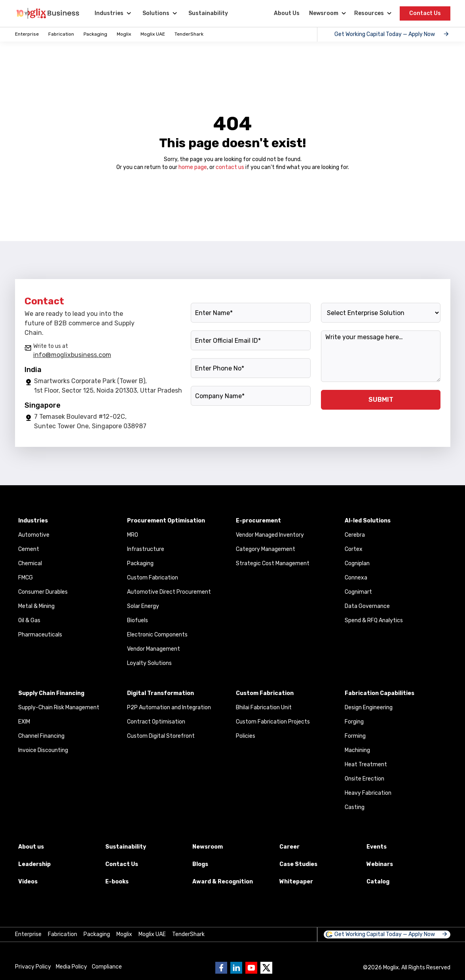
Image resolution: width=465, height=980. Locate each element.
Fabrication (61, 34)
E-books (117, 882)
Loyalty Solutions (149, 663)
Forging (354, 722)
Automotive (34, 535)
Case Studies (298, 864)
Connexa (356, 578)
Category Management (266, 549)
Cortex (354, 549)
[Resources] (372, 13)
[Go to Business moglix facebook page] (221, 968)
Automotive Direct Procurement (169, 592)
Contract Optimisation (156, 722)
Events (377, 847)
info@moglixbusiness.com (72, 355)
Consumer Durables (43, 592)
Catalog (378, 882)
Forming (355, 736)
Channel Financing (41, 736)
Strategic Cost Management (273, 563)
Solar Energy (143, 606)
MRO (133, 535)
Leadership (34, 864)
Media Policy (71, 967)
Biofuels (138, 620)
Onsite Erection (364, 779)
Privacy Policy (33, 967)
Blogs (200, 864)
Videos (28, 882)
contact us (230, 167)
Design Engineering (369, 707)
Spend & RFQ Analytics (374, 620)
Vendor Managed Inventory (270, 535)
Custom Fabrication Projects (273, 722)
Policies (246, 736)
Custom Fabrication (153, 578)
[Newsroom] (327, 13)
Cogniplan (357, 563)
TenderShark (189, 34)
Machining (357, 750)
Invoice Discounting (43, 750)
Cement (29, 549)
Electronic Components (157, 635)
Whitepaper (296, 882)
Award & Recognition (223, 882)
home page (193, 167)
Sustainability (208, 13)
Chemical (30, 563)
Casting (355, 807)
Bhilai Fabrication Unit (264, 707)
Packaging (95, 34)
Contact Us (425, 13)
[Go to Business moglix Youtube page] (251, 968)
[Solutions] (159, 13)
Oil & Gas (29, 620)
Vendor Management (154, 649)
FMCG (26, 578)
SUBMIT (381, 400)
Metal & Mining (36, 606)
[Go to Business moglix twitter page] (266, 968)
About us (31, 847)
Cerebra (355, 535)
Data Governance (367, 606)
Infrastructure (146, 549)
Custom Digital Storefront (161, 736)
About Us (287, 13)
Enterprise (27, 34)
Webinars (380, 864)
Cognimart (358, 592)
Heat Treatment (366, 764)
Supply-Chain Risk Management (59, 707)
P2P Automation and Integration (169, 707)
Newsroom (208, 847)
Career (289, 847)
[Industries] (112, 13)
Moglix (124, 34)
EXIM (24, 722)
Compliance (107, 967)
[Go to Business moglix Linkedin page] (236, 968)
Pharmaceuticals (40, 635)
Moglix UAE (153, 34)
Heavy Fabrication (368, 793)
